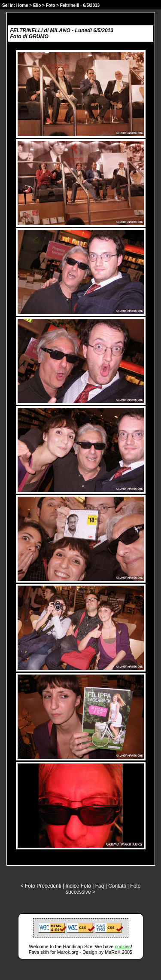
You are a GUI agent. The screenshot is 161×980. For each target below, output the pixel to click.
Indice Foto (78, 886)
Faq (100, 886)
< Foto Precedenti (41, 886)
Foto (51, 5)
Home (22, 5)
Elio (37, 5)
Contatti (117, 886)
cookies (123, 946)
